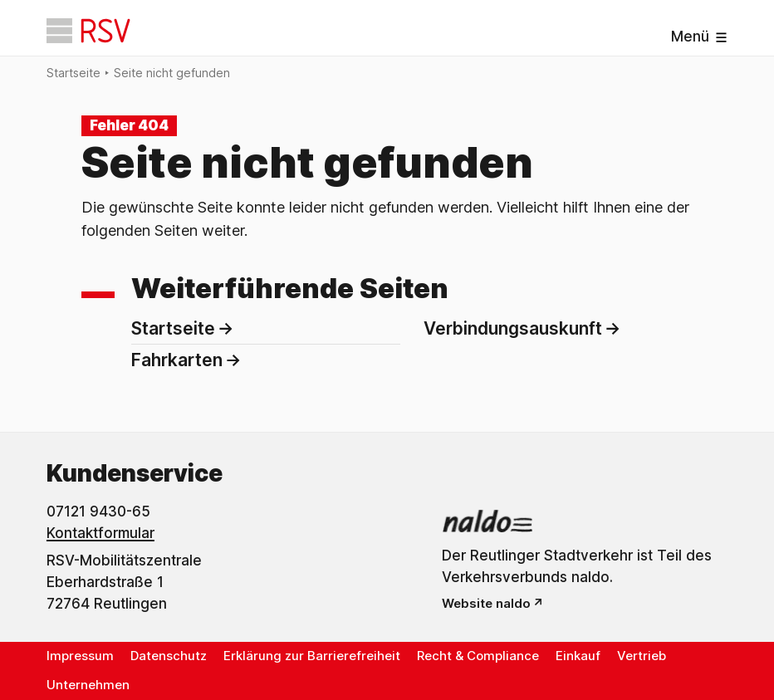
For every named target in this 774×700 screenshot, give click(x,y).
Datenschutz (169, 656)
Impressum (80, 656)
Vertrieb (642, 656)
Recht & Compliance (478, 656)
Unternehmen (88, 685)
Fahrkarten (177, 360)
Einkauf (578, 656)
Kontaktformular (100, 533)
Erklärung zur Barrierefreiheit (312, 656)
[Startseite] (88, 31)
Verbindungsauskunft (513, 328)
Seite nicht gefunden (172, 73)
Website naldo (486, 603)
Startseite (73, 73)
